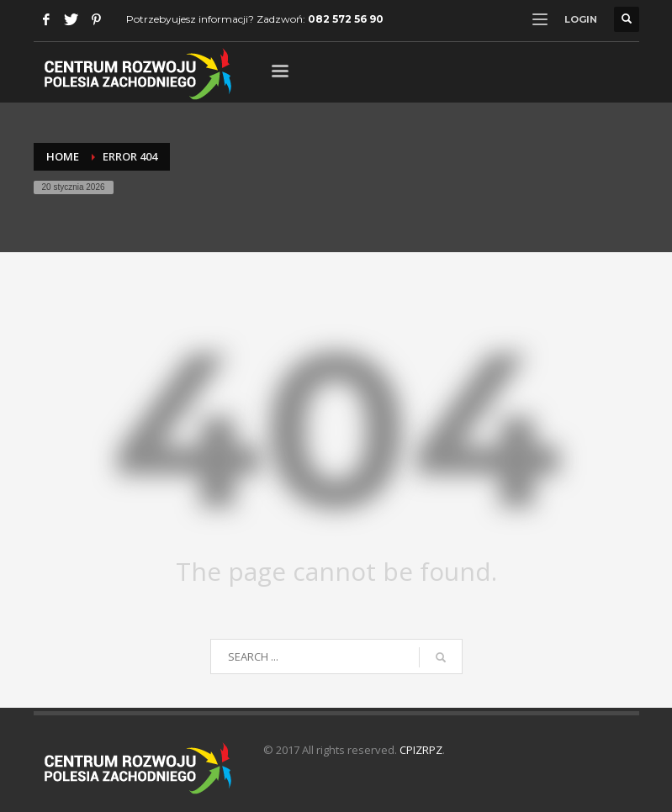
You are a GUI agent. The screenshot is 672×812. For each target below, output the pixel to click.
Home (63, 156)
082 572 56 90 (346, 19)
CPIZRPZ (421, 750)
